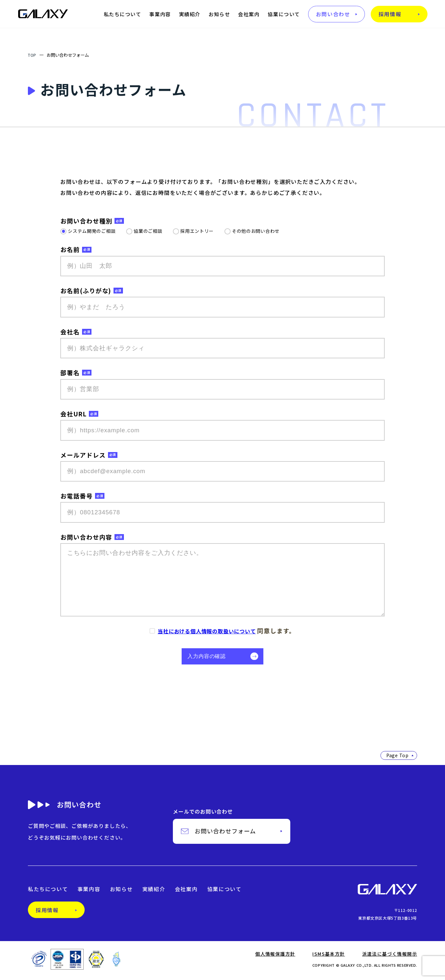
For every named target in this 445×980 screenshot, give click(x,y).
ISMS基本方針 (329, 957)
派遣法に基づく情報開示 (390, 957)
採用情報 (390, 14)
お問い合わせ (333, 14)
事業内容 (160, 14)
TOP (33, 55)
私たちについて (123, 14)
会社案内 (249, 14)
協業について (284, 14)
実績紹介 (190, 14)
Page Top (400, 759)
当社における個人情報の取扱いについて (207, 631)
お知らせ (219, 14)
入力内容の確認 (211, 658)
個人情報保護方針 (275, 957)
